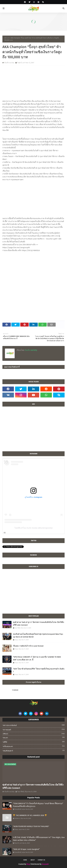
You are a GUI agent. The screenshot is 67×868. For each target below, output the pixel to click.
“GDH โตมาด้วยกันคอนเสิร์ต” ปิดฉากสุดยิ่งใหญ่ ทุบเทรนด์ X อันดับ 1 (39, 670)
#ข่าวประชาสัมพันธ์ (34, 725)
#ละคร (34, 738)
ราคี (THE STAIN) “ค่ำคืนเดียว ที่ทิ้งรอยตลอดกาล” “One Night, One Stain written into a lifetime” (39, 839)
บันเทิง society (9, 63)
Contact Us (41, 860)
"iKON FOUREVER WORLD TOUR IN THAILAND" (31, 826)
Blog (28, 864)
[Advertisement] (33, 430)
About (33, 860)
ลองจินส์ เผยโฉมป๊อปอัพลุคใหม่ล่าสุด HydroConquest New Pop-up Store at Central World (38, 635)
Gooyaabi (45, 864)
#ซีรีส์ (34, 742)
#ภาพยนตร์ (34, 730)
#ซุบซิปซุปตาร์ (34, 751)
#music (34, 734)
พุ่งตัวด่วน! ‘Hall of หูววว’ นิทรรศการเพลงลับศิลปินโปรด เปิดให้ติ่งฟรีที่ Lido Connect (38, 624)
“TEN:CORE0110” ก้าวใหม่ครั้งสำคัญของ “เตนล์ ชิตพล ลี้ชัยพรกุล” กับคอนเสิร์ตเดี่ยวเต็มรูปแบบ (38, 805)
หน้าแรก (7, 38)
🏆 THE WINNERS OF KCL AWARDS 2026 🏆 (30, 815)
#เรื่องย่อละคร (34, 746)
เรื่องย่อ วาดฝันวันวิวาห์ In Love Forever (28, 646)
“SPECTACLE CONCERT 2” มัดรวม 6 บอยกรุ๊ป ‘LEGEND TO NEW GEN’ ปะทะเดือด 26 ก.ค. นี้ (37, 658)
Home (25, 860)
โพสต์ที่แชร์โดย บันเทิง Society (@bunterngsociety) (33, 528)
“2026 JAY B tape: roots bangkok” (26, 849)
